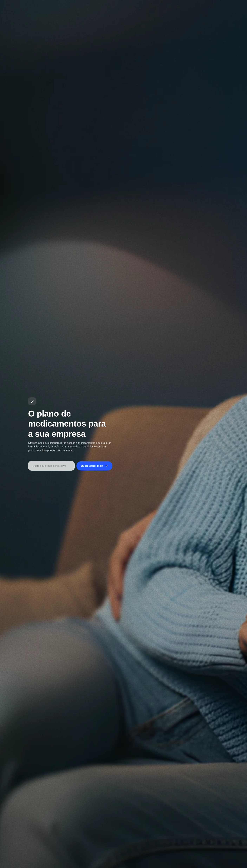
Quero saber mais (94, 466)
